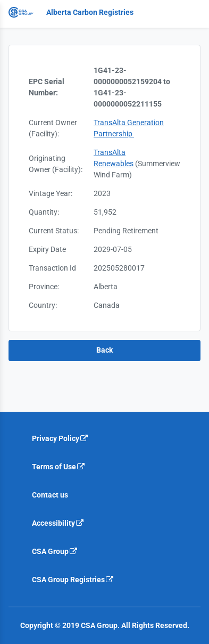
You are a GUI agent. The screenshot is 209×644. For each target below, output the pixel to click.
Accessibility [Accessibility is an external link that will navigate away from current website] (58, 523)
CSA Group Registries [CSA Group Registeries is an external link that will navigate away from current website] (73, 580)
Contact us (50, 495)
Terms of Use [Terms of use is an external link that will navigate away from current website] (59, 467)
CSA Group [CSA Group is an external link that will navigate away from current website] (55, 551)
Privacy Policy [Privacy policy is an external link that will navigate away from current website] (60, 438)
